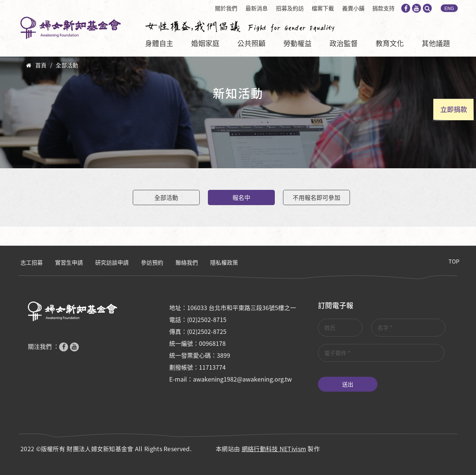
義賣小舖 (353, 8)
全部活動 (67, 65)
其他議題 (436, 43)
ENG (449, 9)
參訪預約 (152, 262)
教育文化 (390, 43)
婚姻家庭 (205, 43)
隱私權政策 (224, 262)
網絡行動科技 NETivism (274, 449)
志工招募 (32, 262)
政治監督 (344, 43)
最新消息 (257, 8)
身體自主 (159, 43)
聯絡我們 (187, 262)
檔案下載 (323, 8)
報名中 (241, 197)
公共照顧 (251, 43)
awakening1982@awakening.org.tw (242, 379)
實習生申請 (69, 262)
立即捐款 (454, 109)
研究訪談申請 (112, 262)
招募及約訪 (290, 8)
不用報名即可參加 (316, 197)
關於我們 (226, 8)
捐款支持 (383, 8)
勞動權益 (297, 43)
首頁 (41, 65)
